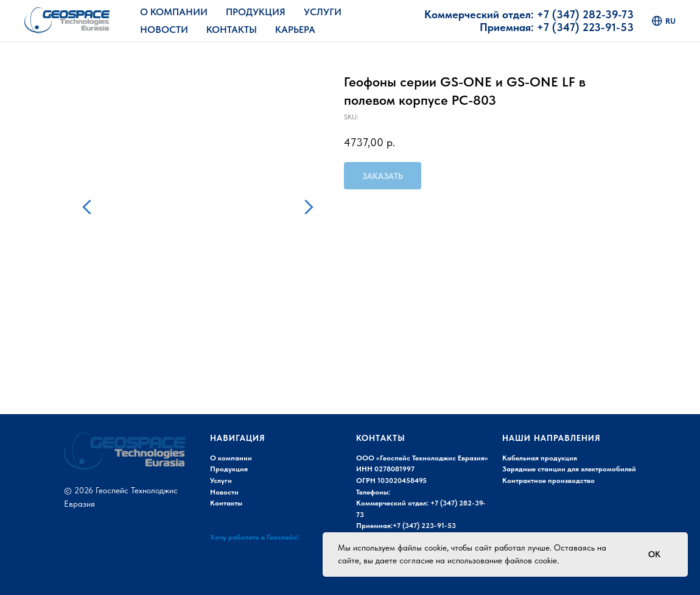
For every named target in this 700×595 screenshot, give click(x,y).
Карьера (295, 30)
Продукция (256, 12)
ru (664, 21)
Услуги (323, 12)
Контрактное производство (548, 481)
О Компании (174, 12)
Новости (164, 30)
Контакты (232, 30)
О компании (231, 458)
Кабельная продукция (540, 458)
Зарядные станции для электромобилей (569, 469)
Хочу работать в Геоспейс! (254, 537)
